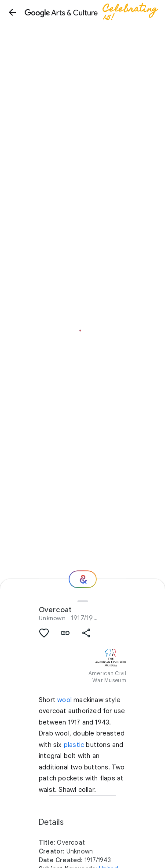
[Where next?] (83, 579)
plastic (74, 745)
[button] (12, 12)
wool (64, 700)
